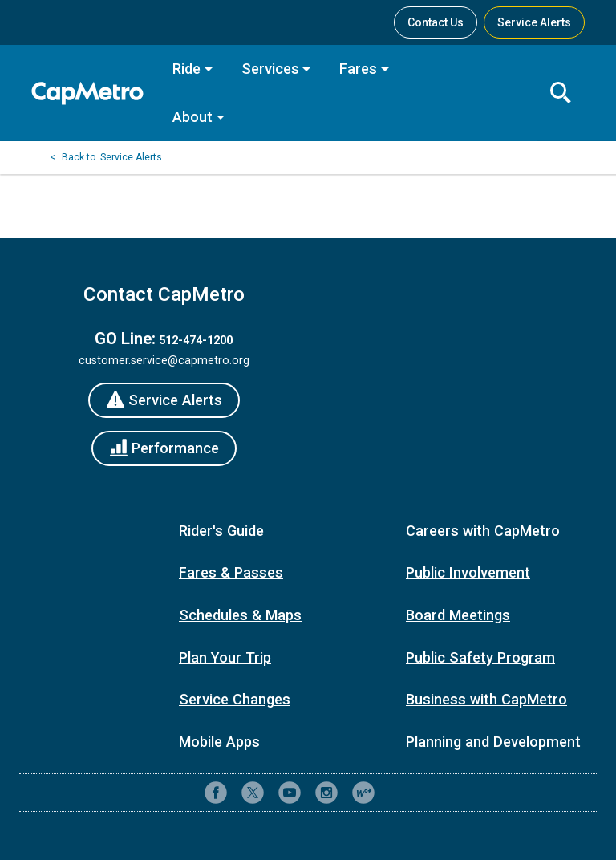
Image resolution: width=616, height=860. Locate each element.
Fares (358, 69)
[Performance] (164, 448)
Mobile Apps (219, 742)
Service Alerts (131, 157)
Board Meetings (458, 615)
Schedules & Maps (240, 615)
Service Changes (235, 699)
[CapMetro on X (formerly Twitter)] (253, 793)
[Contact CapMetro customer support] (400, 793)
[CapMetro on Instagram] (326, 793)
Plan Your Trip (225, 657)
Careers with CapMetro (483, 531)
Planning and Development (493, 742)
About (192, 117)
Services (270, 69)
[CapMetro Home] (91, 93)
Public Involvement (468, 572)
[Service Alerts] (164, 400)
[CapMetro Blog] (363, 793)
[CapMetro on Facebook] (216, 793)
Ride (186, 69)
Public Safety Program (480, 657)
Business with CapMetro (486, 699)
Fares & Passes (231, 572)
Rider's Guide (221, 531)
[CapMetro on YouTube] (290, 793)
